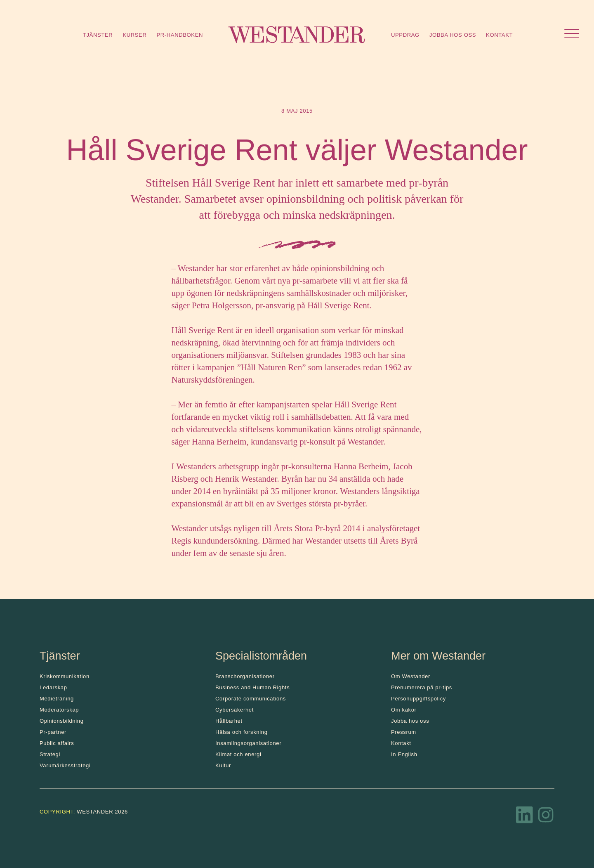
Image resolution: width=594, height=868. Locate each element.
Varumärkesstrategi (65, 765)
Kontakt (499, 35)
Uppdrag (405, 35)
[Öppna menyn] (572, 34)
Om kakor (404, 710)
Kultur (223, 765)
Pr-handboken (180, 35)
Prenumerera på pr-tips (422, 687)
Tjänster (98, 35)
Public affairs (57, 743)
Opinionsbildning (62, 721)
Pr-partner (53, 732)
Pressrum (404, 732)
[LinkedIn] (525, 817)
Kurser (134, 35)
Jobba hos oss (453, 35)
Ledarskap (53, 687)
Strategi (50, 754)
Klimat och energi (238, 754)
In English (404, 754)
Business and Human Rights (252, 687)
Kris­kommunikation (65, 676)
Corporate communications (251, 699)
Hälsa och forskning (242, 732)
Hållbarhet (229, 721)
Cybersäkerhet (235, 710)
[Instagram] (546, 817)
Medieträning (57, 699)
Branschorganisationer (245, 676)
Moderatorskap (59, 710)
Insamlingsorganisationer (248, 743)
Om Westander (411, 676)
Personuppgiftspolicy (418, 699)
